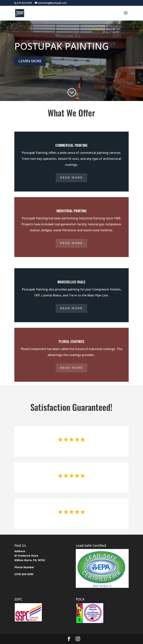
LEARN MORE (30, 61)
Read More (71, 178)
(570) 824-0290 (24, 574)
